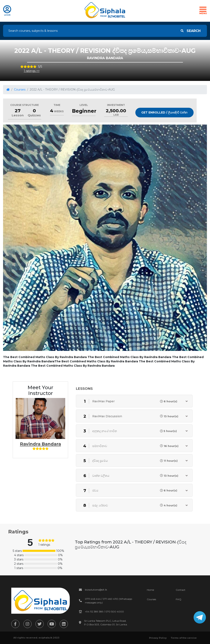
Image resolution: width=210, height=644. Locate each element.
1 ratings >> (32, 71)
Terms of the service (184, 638)
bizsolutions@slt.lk (96, 590)
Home (150, 590)
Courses (20, 90)
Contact (181, 590)
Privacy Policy (158, 638)
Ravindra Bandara (40, 444)
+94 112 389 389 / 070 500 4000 (104, 612)
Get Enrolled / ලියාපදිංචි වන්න (164, 112)
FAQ (179, 599)
